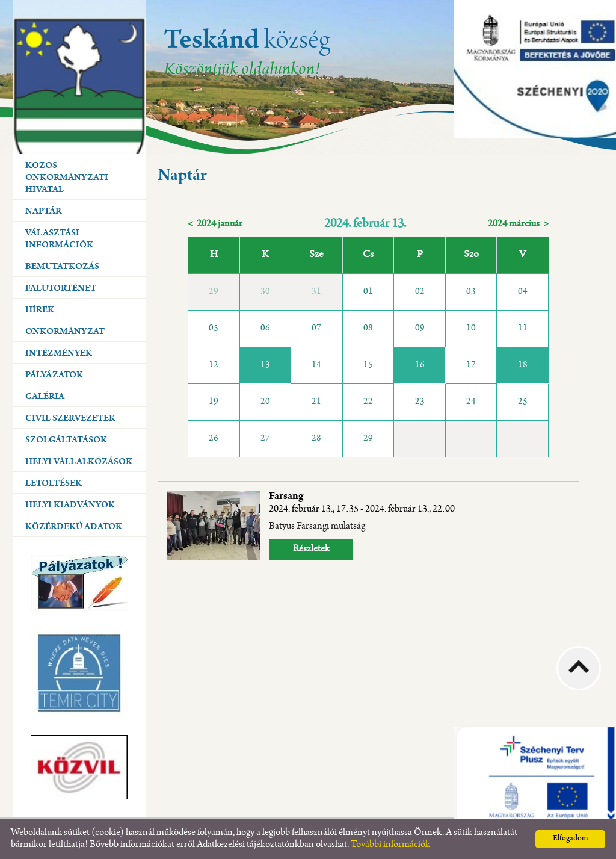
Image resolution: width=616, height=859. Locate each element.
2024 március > (518, 224)
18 (523, 365)
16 (420, 365)
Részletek (311, 549)
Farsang (362, 503)
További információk (390, 845)
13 (265, 365)
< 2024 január (215, 224)
